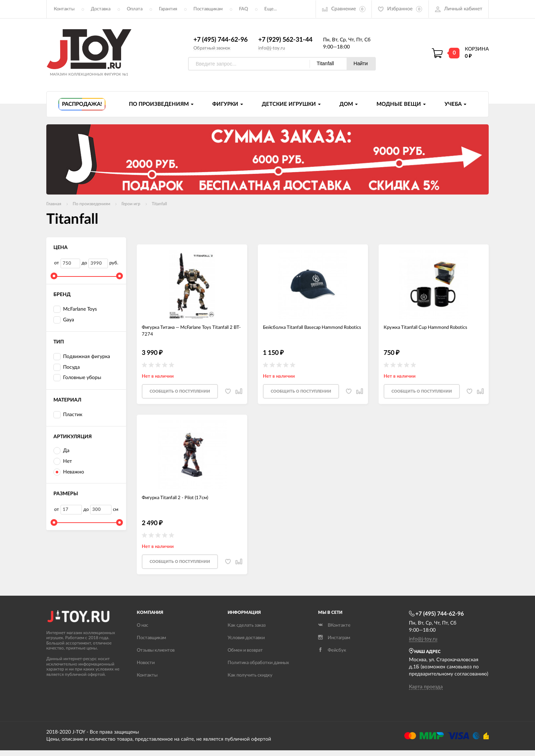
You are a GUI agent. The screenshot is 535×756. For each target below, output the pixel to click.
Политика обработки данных (258, 669)
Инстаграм (334, 644)
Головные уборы (77, 378)
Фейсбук (332, 656)
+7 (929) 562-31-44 (285, 40)
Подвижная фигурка (82, 357)
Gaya (64, 320)
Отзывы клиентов (156, 656)
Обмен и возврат (245, 656)
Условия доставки (246, 644)
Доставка (101, 9)
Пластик (68, 415)
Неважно (69, 473)
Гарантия (168, 9)
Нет (63, 462)
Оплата (135, 9)
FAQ (243, 9)
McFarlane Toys (75, 310)
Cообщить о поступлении (180, 395)
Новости (146, 669)
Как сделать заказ (247, 631)
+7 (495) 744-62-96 (220, 40)
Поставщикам (208, 9)
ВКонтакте (334, 631)
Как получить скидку (250, 681)
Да (61, 451)
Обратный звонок (212, 48)
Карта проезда (426, 693)
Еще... (271, 9)
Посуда (67, 367)
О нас (142, 631)
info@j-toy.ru (272, 48)
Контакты (64, 9)
